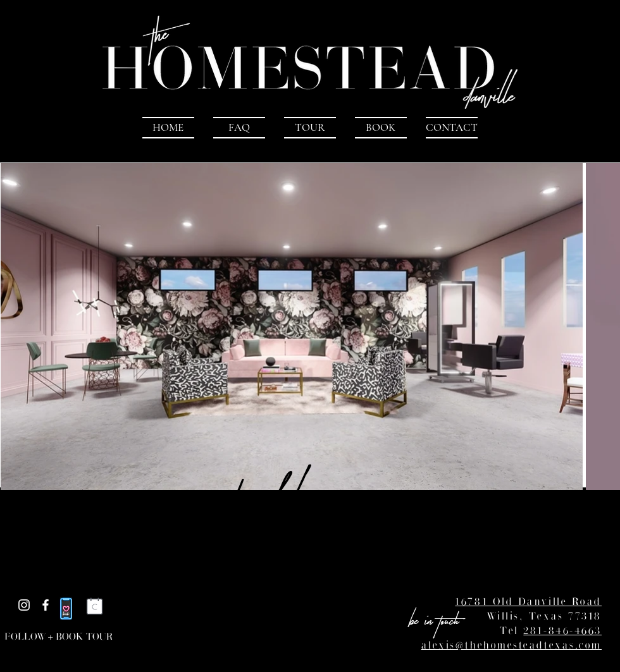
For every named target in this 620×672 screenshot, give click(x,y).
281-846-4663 (562, 630)
